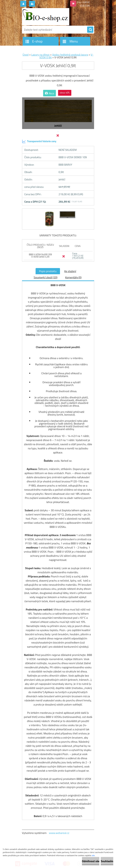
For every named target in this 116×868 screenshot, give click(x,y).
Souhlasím (107, 861)
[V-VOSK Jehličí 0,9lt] (50, 212)
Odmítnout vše (91, 861)
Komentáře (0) (73, 277)
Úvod (26, 55)
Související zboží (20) (46, 277)
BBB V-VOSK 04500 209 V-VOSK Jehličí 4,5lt (40, 256)
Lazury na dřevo (40, 55)
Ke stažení (70, 271)
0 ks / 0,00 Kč (84, 2)
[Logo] (46, 17)
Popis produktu (48, 271)
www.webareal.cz (59, 833)
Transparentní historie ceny (39, 141)
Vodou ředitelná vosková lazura (70, 55)
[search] (90, 30)
